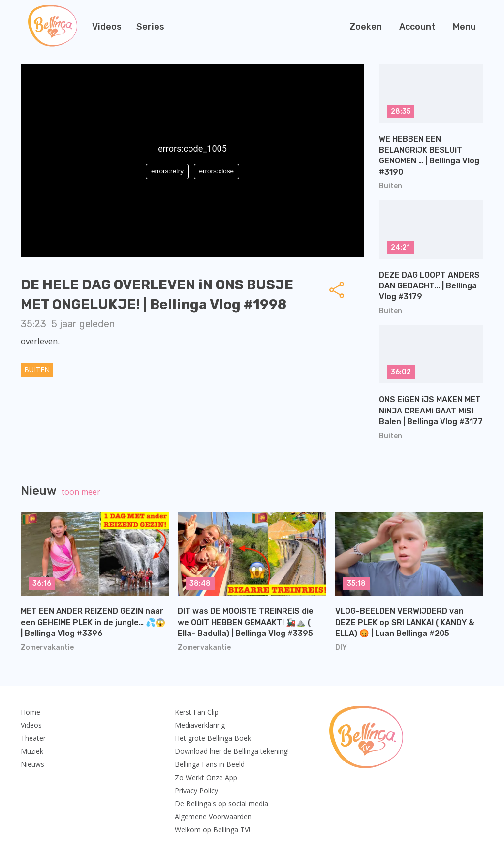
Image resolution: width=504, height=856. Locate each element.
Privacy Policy (196, 790)
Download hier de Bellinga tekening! (232, 751)
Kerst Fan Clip (197, 712)
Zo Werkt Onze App (206, 777)
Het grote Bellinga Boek (213, 738)
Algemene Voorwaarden (213, 816)
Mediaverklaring (200, 725)
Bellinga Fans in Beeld (210, 764)
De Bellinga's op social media (221, 804)
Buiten (37, 369)
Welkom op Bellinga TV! (212, 830)
